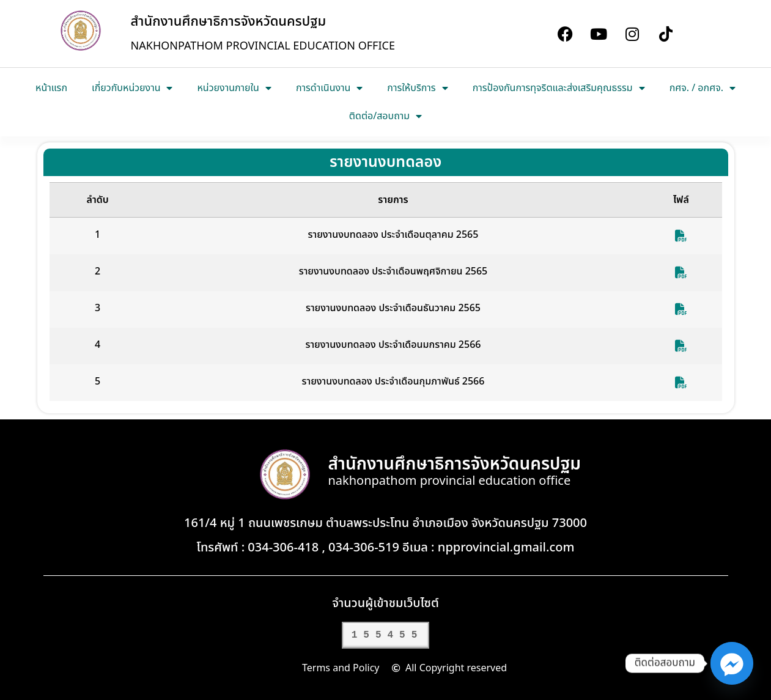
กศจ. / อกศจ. (703, 88)
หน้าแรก (51, 88)
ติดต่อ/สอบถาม (386, 116)
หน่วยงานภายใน (234, 88)
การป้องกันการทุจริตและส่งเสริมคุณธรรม (559, 88)
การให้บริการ (417, 88)
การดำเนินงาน (329, 88)
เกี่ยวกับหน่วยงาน (132, 88)
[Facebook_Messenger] (732, 663)
